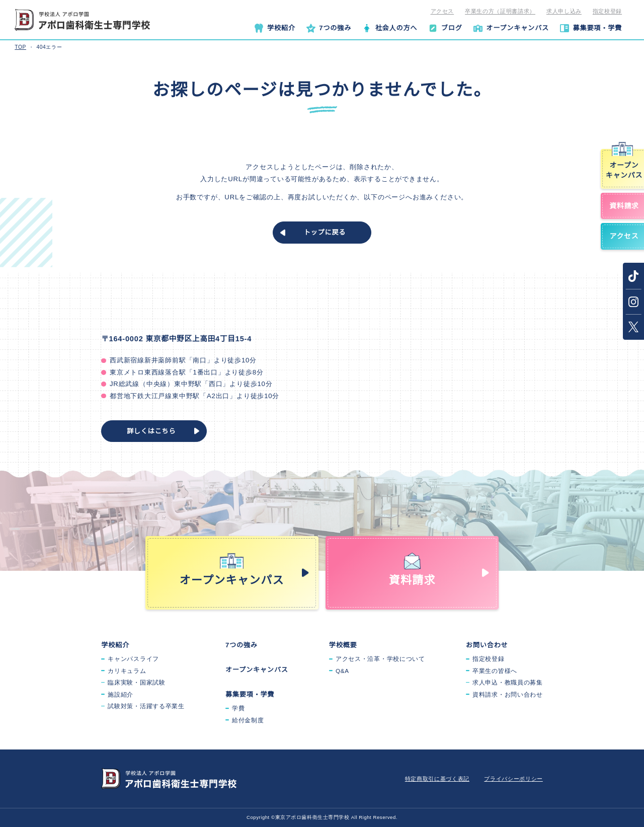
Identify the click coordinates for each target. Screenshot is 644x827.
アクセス (442, 11)
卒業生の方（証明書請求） (500, 11)
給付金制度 (248, 720)
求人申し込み (564, 11)
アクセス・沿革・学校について (380, 659)
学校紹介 (115, 645)
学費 (238, 708)
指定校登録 (607, 11)
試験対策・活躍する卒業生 (146, 706)
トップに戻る (325, 232)
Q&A (342, 671)
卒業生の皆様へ (495, 671)
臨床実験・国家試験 (136, 682)
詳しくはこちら (151, 431)
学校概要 (343, 645)
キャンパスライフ (133, 659)
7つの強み (242, 645)
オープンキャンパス (257, 670)
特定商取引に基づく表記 (437, 779)
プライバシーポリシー (513, 779)
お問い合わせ (487, 645)
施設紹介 (120, 694)
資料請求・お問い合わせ (508, 694)
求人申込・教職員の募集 (508, 682)
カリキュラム (127, 671)
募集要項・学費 (250, 694)
